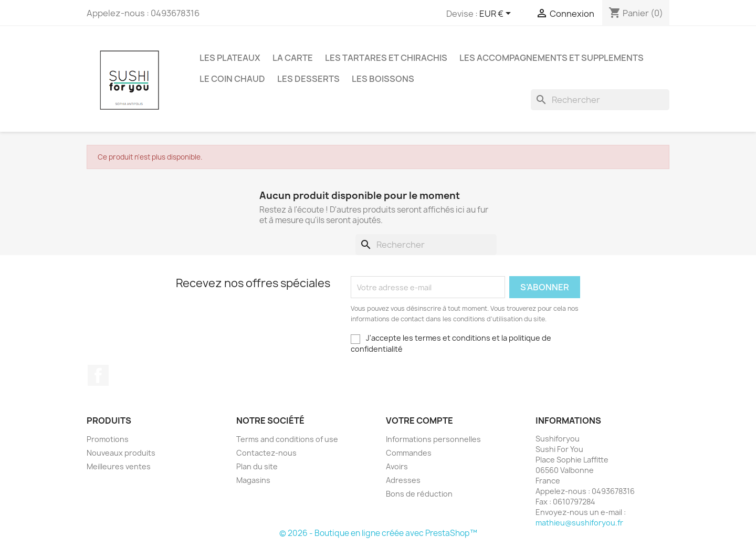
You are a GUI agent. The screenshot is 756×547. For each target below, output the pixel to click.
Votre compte (419, 420)
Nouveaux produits (121, 453)
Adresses (403, 480)
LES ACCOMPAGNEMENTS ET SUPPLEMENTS (552, 58)
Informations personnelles (433, 439)
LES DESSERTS (308, 79)
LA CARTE (293, 58)
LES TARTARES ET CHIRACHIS (386, 58)
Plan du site (257, 466)
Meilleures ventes (119, 466)
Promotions (108, 439)
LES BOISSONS (383, 79)
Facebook (98, 375)
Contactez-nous (266, 453)
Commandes (409, 453)
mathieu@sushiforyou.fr (579, 523)
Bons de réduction (419, 494)
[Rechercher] (600, 100)
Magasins (253, 480)
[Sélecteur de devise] (497, 14)
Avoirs (397, 466)
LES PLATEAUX (230, 58)
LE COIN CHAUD (232, 79)
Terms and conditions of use (287, 439)
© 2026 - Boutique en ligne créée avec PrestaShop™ (378, 533)
